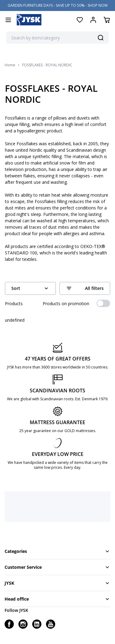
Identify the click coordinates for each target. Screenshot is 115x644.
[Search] (101, 38)
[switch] (103, 303)
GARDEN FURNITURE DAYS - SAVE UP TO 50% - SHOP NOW (58, 5)
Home (10, 65)
